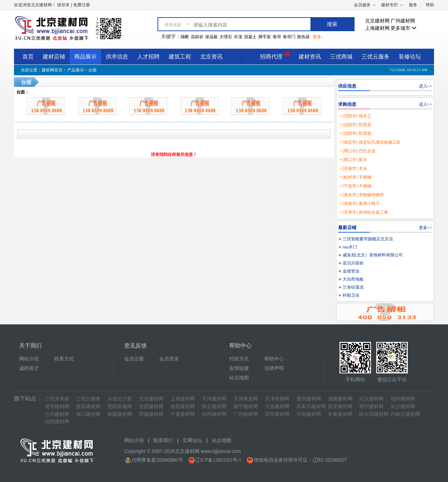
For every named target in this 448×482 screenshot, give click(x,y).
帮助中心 (274, 359)
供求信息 (117, 57)
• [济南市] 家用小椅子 (360, 204)
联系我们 (163, 440)
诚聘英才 (29, 368)
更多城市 (404, 28)
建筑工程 (180, 57)
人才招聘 (148, 57)
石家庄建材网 (311, 407)
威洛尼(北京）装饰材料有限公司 (373, 255)
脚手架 (265, 37)
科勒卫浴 (351, 295)
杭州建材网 (214, 414)
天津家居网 (246, 399)
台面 (92, 70)
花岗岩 (197, 37)
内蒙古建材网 (405, 414)
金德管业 (351, 271)
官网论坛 (192, 440)
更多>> (426, 228)
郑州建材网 (277, 414)
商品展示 (85, 57)
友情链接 (239, 368)
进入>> (426, 86)
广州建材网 (403, 21)
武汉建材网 (371, 399)
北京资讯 (211, 57)
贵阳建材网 (88, 407)
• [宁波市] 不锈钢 (356, 186)
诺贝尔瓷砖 (353, 263)
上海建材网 (377, 28)
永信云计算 (120, 399)
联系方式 (64, 359)
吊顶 (238, 37)
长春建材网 (340, 414)
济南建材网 (309, 414)
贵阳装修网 (120, 407)
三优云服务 (376, 57)
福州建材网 (403, 399)
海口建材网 (88, 414)
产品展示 (76, 70)
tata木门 (350, 247)
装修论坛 (410, 57)
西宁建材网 (371, 407)
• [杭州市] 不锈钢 (356, 177)
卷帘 (277, 37)
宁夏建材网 (183, 414)
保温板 (211, 37)
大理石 (226, 37)
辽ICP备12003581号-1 (218, 460)
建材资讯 (310, 57)
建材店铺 (54, 57)
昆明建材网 (57, 407)
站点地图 (239, 378)
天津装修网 (277, 399)
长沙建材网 (403, 407)
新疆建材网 (120, 414)
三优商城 (341, 57)
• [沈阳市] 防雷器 (356, 125)
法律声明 (274, 368)
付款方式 (239, 359)
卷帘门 (289, 37)
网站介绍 (29, 359)
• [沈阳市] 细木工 (356, 116)
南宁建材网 (246, 407)
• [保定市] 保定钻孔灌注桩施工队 (370, 142)
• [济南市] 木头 (353, 168)
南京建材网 (214, 407)
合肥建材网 (151, 407)
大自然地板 (353, 279)
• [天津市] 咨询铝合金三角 (364, 212)
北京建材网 (377, 21)
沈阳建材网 (57, 422)
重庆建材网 (309, 399)
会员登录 (169, 359)
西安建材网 (340, 407)
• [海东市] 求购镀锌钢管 (362, 195)
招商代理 (275, 56)
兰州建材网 (57, 414)
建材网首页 (52, 70)
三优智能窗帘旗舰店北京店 (368, 239)
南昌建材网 (183, 407)
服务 (413, 5)
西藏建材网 (151, 414)
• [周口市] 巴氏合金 (358, 151)
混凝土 (250, 37)
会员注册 (134, 359)
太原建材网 (277, 407)
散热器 (303, 37)
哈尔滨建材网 (374, 414)
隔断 (185, 37)
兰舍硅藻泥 (353, 287)
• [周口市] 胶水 (353, 160)
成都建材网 (340, 399)
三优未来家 (57, 399)
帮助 (430, 5)
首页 (28, 57)
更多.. (318, 37)
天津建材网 (214, 399)
